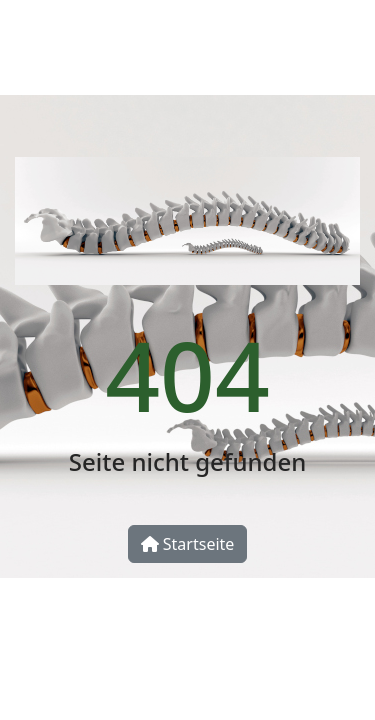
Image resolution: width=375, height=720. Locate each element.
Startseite (188, 544)
